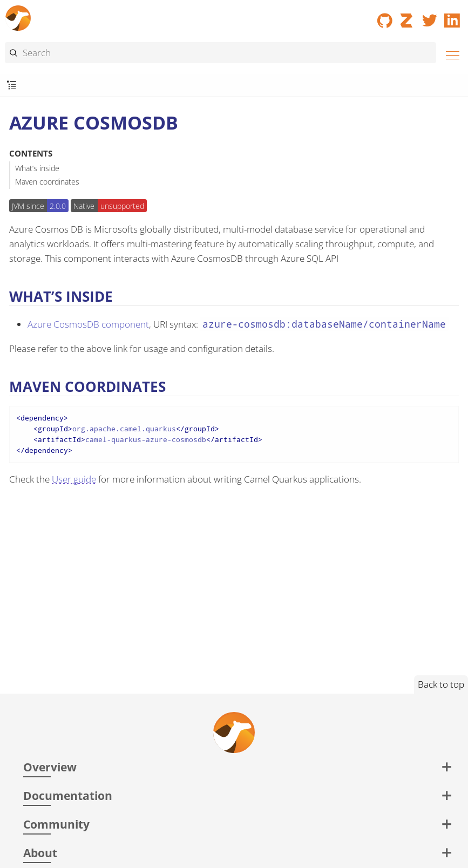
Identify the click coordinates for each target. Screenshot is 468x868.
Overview (50, 767)
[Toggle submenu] (12, 86)
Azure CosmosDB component (88, 324)
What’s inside (37, 168)
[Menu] (450, 54)
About (40, 853)
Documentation (68, 795)
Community (56, 824)
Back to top (441, 684)
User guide (74, 479)
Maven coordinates (47, 182)
